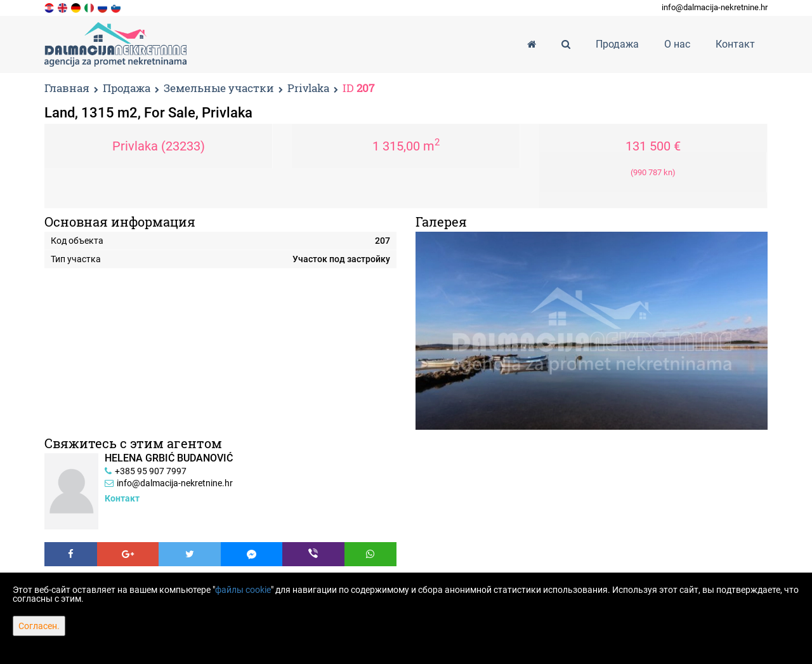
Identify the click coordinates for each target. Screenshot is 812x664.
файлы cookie (243, 590)
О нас (677, 44)
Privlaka (308, 89)
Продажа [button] (617, 44)
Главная (67, 88)
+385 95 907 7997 (151, 471)
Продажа (127, 89)
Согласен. (39, 626)
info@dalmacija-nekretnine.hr (715, 7)
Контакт (735, 44)
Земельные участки (219, 89)
